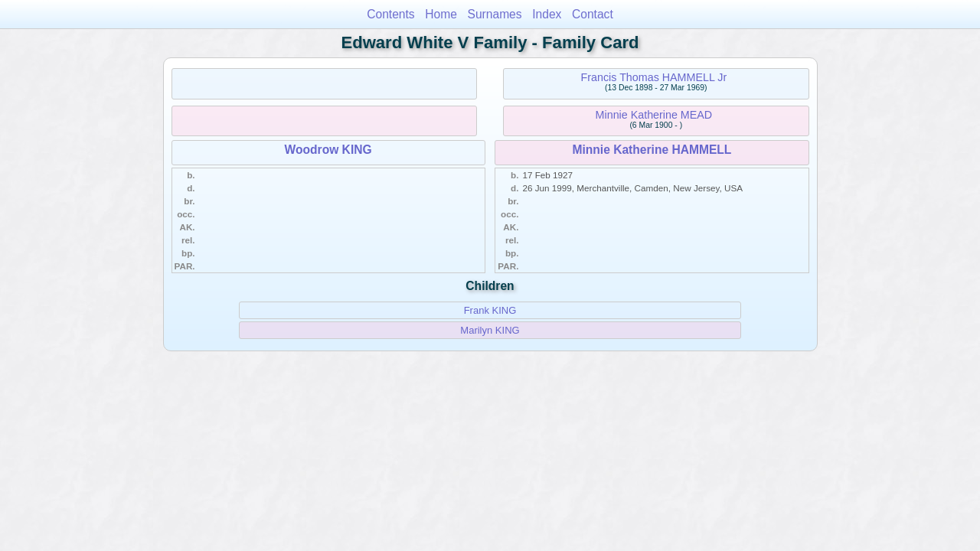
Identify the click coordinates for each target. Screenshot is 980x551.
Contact (593, 14)
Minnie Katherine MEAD (654, 115)
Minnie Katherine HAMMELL (652, 150)
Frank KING (490, 310)
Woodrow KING (328, 150)
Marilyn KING (490, 330)
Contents (390, 14)
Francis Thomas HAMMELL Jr (654, 77)
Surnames (495, 14)
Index (547, 14)
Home (441, 14)
